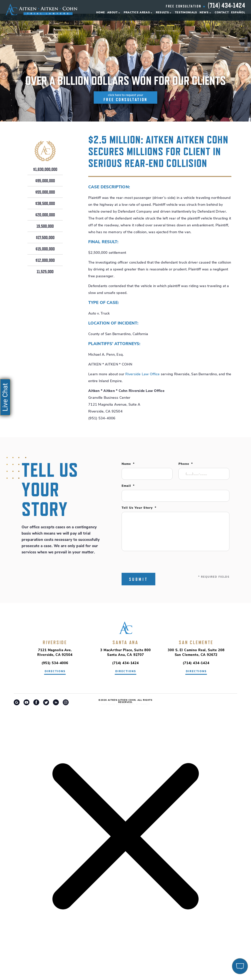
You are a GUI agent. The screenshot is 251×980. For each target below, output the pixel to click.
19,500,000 (45, 226)
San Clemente (196, 642)
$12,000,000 (45, 260)
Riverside (55, 642)
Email (128, 486)
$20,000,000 (45, 215)
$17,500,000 (45, 238)
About (113, 13)
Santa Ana (125, 642)
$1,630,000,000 (45, 170)
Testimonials (186, 13)
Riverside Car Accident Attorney (126, 705)
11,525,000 (45, 272)
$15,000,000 (45, 249)
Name (128, 464)
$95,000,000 (45, 181)
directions (55, 671)
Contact (222, 13)
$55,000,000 (45, 192)
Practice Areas (137, 13)
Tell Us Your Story (139, 508)
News (204, 13)
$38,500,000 (45, 204)
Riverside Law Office (142, 374)
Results (162, 13)
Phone (186, 464)
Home (101, 13)
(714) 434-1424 (226, 5)
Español (238, 13)
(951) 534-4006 (55, 663)
